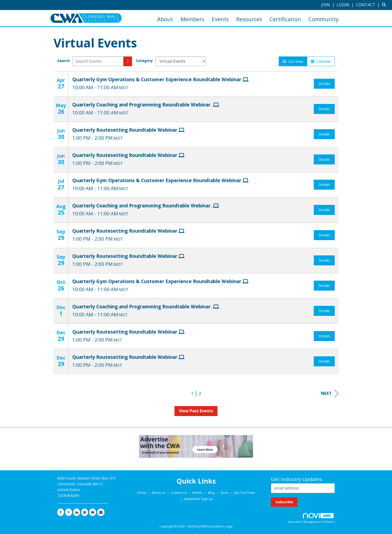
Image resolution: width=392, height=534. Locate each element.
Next (330, 393)
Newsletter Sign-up (198, 499)
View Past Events (196, 411)
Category (144, 61)
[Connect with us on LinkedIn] (77, 512)
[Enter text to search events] (98, 61)
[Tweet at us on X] (69, 512)
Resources (249, 19)
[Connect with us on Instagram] (85, 512)
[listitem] (328, 5)
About (165, 19)
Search (63, 61)
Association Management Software (311, 518)
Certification (285, 19)
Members (192, 19)
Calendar (321, 61)
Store (225, 493)
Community (323, 19)
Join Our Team (244, 493)
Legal (229, 526)
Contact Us (179, 493)
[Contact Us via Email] (101, 512)
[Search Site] (385, 5)
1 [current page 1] (192, 394)
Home (142, 493)
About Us (159, 493)
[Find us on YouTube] (93, 512)
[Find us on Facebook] (61, 512)
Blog (211, 493)
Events (220, 19)
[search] (128, 61)
